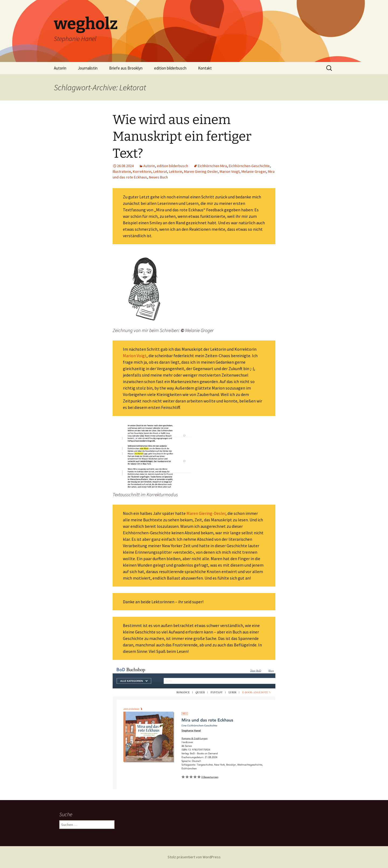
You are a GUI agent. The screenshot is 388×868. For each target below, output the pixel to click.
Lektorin (176, 171)
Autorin (60, 68)
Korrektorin (142, 171)
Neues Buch (158, 177)
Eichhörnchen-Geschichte (249, 166)
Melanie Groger (254, 171)
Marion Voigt (230, 171)
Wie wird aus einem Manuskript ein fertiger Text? (182, 137)
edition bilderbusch (170, 68)
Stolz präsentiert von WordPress (194, 857)
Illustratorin (122, 171)
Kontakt (205, 68)
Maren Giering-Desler (201, 171)
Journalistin (88, 68)
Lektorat (160, 171)
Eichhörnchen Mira (212, 166)
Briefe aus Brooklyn (126, 68)
